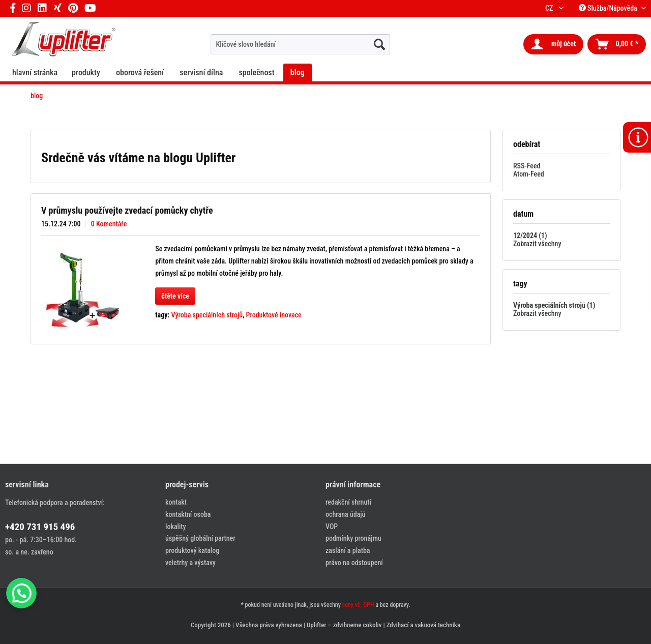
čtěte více (175, 296)
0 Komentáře (109, 224)
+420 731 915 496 (40, 527)
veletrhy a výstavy (190, 563)
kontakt (176, 502)
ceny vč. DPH (358, 605)
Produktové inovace (274, 315)
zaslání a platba (348, 550)
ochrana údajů (345, 514)
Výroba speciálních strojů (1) (554, 305)
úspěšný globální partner (200, 538)
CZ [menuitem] (551, 8)
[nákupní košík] (617, 44)
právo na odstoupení (354, 563)
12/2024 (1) (530, 236)
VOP (332, 526)
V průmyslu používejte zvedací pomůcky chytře (127, 210)
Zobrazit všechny (537, 244)
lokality (176, 526)
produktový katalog (192, 550)
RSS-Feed (527, 166)
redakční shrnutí (348, 502)
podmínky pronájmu (353, 538)
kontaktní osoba (188, 514)
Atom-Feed (529, 174)
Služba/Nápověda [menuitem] (609, 8)
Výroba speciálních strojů (207, 315)
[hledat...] (379, 44)
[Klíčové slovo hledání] (300, 44)
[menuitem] (300, 44)
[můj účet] (553, 44)
